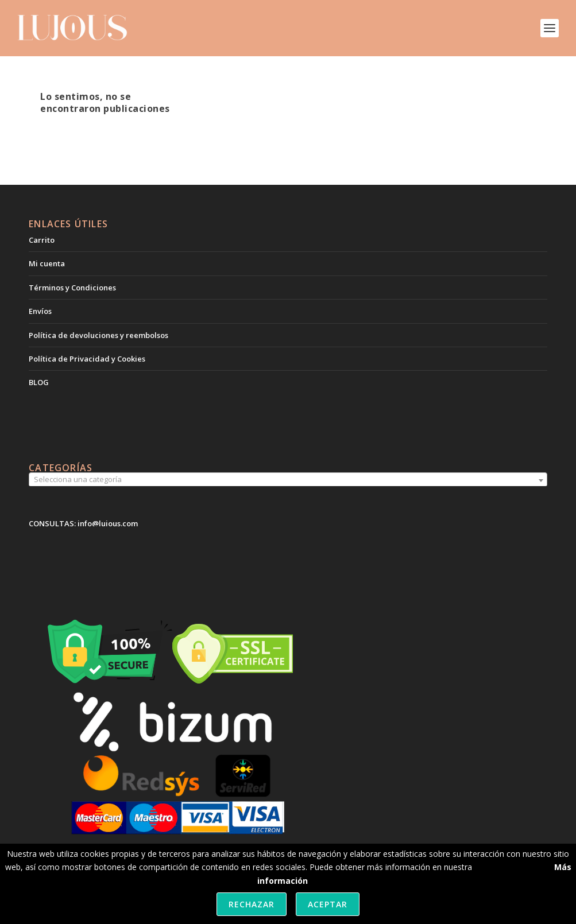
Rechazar (252, 904)
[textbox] (288, 480)
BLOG (39, 382)
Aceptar (328, 904)
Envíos (40, 311)
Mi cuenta (47, 263)
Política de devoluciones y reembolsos (98, 335)
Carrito (42, 240)
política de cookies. (510, 867)
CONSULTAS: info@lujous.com (83, 523)
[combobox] (288, 480)
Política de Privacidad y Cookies (87, 359)
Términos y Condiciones (72, 288)
